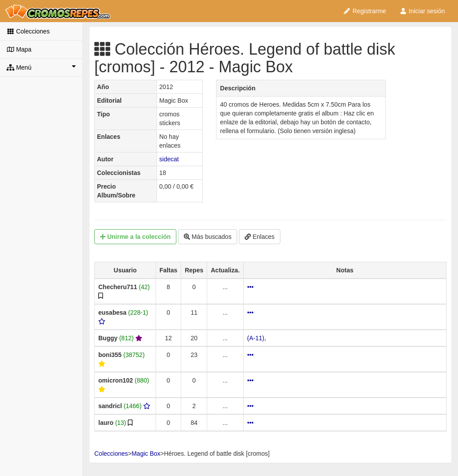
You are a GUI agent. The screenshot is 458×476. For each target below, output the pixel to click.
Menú (41, 67)
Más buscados (208, 237)
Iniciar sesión (422, 11)
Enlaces (260, 237)
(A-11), (257, 338)
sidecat (169, 159)
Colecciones (28, 31)
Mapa (19, 49)
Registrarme (365, 11)
